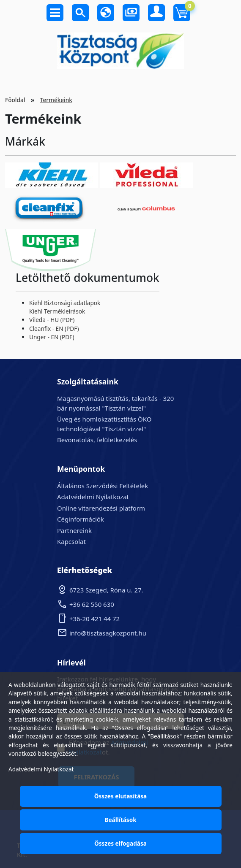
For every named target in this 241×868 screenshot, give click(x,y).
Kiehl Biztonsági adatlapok (65, 303)
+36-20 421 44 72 (94, 619)
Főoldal (15, 100)
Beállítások (120, 820)
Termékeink (56, 100)
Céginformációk (81, 519)
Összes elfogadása (120, 843)
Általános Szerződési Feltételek (103, 486)
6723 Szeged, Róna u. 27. (106, 590)
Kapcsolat (71, 541)
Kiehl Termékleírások (57, 311)
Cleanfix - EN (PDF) (54, 329)
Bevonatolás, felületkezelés (97, 440)
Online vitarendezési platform (101, 508)
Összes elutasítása (121, 796)
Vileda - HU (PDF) (52, 320)
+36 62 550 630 (92, 604)
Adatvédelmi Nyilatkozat (93, 497)
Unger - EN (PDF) (52, 337)
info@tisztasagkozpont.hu (108, 633)
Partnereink (74, 530)
